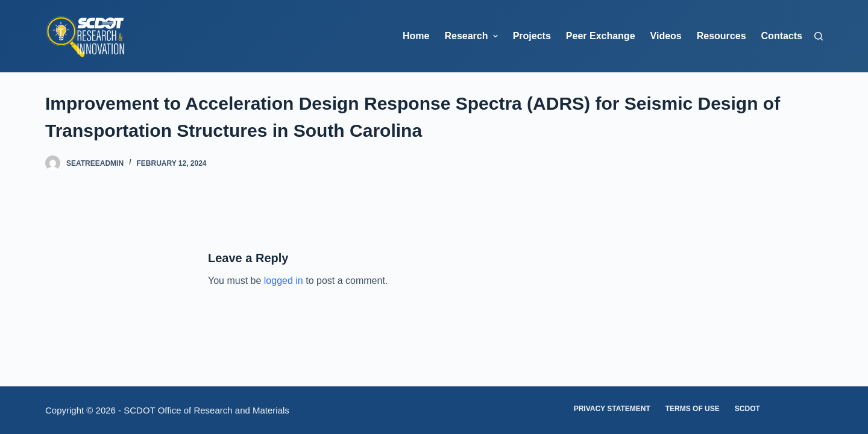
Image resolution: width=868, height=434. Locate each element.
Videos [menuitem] (666, 36)
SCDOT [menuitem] (747, 409)
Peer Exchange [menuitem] (601, 36)
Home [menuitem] (416, 36)
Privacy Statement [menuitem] (612, 409)
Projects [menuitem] (532, 36)
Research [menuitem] (472, 36)
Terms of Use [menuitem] (693, 409)
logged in (284, 281)
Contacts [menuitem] (782, 36)
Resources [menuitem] (722, 36)
